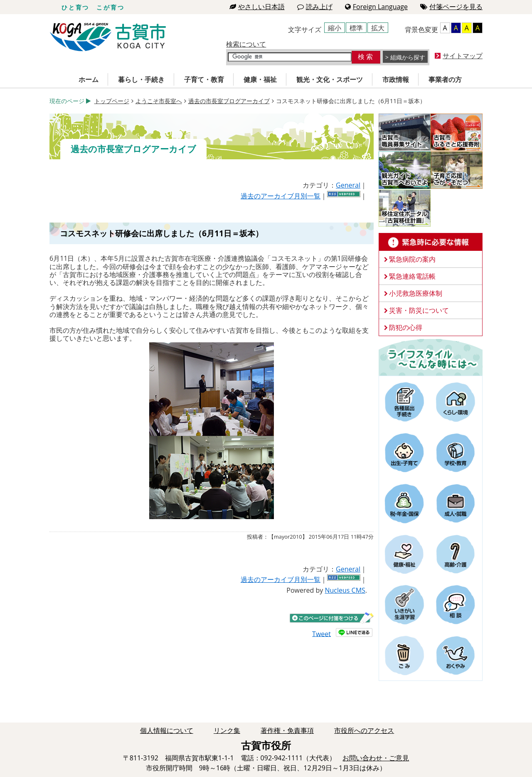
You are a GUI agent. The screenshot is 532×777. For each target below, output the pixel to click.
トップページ (112, 101)
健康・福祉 (260, 79)
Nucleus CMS (345, 590)
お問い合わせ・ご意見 (376, 758)
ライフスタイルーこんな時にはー (431, 357)
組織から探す (408, 57)
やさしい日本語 (257, 7)
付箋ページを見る (451, 7)
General (348, 185)
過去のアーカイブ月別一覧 (281, 196)
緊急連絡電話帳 (412, 276)
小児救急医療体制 (416, 293)
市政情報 (396, 79)
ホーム (89, 79)
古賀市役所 (108, 37)
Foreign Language (376, 7)
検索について (246, 44)
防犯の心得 (406, 327)
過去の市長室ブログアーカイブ (229, 101)
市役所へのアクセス (364, 730)
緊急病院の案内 (412, 259)
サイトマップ (463, 56)
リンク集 (227, 730)
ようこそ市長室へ (159, 101)
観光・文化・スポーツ (330, 79)
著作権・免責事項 (287, 730)
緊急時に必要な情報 (431, 242)
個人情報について (167, 730)
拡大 (378, 28)
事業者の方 (445, 79)
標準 (356, 28)
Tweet (321, 633)
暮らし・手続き (141, 79)
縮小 (335, 28)
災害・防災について (419, 310)
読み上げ (315, 7)
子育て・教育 (204, 79)
